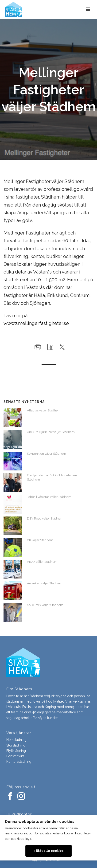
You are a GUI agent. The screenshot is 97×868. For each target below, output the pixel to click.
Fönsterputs (15, 756)
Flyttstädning (16, 751)
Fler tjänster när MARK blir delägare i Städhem (53, 477)
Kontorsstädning (19, 762)
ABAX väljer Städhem (42, 562)
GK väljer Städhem (40, 540)
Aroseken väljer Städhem (45, 583)
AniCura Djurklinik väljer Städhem (51, 432)
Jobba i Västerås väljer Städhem (49, 497)
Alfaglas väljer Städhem (44, 410)
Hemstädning (16, 740)
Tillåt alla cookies (48, 851)
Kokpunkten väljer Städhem (47, 454)
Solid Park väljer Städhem (45, 605)
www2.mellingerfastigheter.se (36, 323)
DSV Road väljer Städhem (45, 518)
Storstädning (16, 745)
